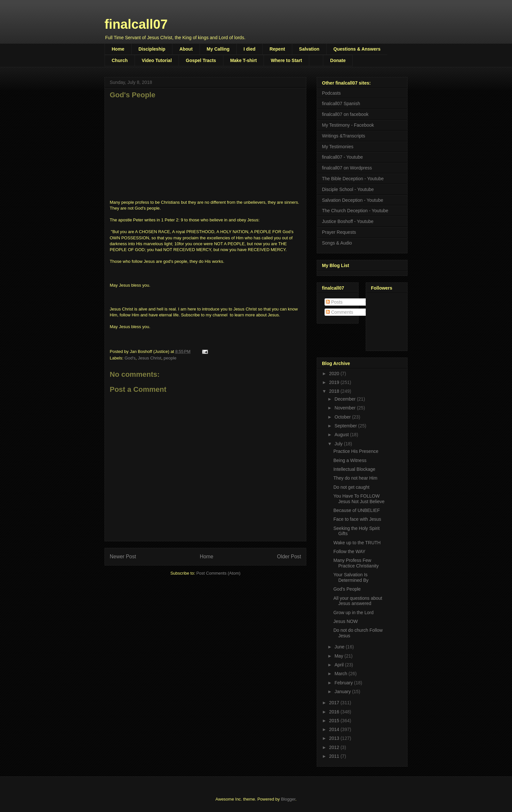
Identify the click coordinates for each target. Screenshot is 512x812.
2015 (335, 721)
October (343, 417)
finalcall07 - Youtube (342, 157)
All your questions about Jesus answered (358, 601)
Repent (277, 49)
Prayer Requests (339, 232)
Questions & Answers (357, 49)
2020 (335, 374)
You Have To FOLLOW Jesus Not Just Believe (359, 499)
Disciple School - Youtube (348, 189)
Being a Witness (350, 460)
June (340, 647)
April (340, 665)
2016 (335, 712)
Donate (338, 60)
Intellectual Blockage (354, 469)
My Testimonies (338, 147)
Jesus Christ (150, 358)
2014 (335, 729)
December (345, 399)
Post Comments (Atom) (218, 573)
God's (130, 358)
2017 (335, 703)
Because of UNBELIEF (357, 510)
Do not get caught (352, 487)
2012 (335, 747)
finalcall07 (136, 24)
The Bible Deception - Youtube (353, 179)
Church (120, 60)
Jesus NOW (346, 621)
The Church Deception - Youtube (355, 211)
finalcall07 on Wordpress (347, 168)
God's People (347, 589)
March (341, 674)
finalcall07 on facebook (345, 114)
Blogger (288, 799)
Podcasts (331, 93)
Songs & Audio (337, 243)
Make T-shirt (244, 60)
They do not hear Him (355, 478)
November (345, 408)
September (346, 426)
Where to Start (286, 60)
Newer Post (123, 557)
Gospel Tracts (201, 60)
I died (250, 49)
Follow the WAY (349, 551)
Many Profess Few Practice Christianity (356, 563)
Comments (340, 312)
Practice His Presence (356, 451)
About (186, 49)
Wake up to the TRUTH (357, 543)
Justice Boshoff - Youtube (348, 221)
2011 (335, 756)
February (344, 683)
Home (118, 49)
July (339, 444)
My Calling (218, 49)
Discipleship (152, 49)
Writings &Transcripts (344, 136)
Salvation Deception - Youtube (353, 200)
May (339, 656)
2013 (335, 738)
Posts (334, 302)
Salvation (309, 49)
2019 (335, 382)
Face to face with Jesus (357, 519)
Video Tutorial (157, 60)
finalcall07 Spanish (341, 103)
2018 (335, 391)
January (343, 692)
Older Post (289, 557)
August (342, 435)
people (170, 358)
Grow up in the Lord (353, 613)
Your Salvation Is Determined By (351, 577)
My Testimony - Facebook (348, 125)
